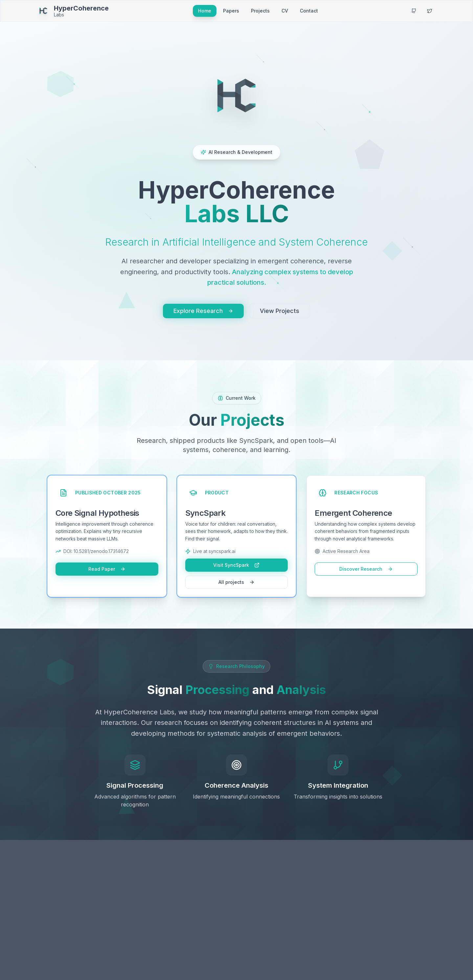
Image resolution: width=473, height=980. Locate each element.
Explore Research (203, 311)
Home (205, 11)
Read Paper (107, 569)
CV (285, 11)
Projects (260, 11)
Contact (309, 11)
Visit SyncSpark (236, 565)
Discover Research (366, 569)
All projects (236, 582)
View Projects (280, 311)
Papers (231, 11)
